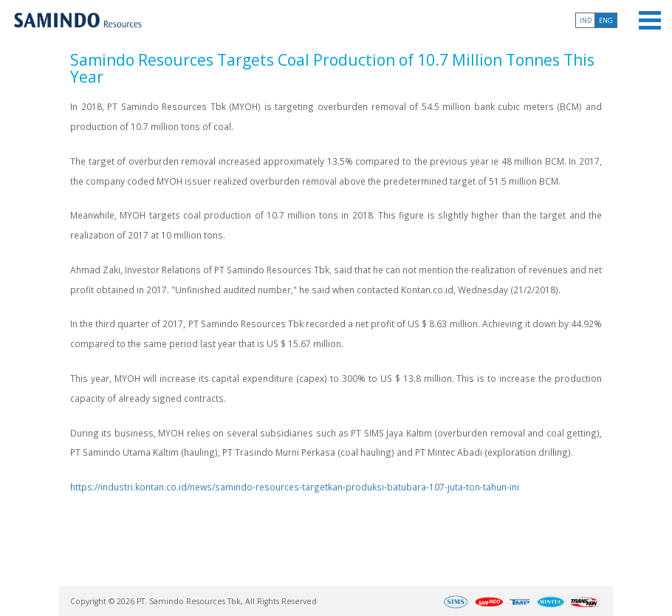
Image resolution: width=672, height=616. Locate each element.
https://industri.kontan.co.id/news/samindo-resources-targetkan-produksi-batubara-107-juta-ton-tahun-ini (295, 487)
